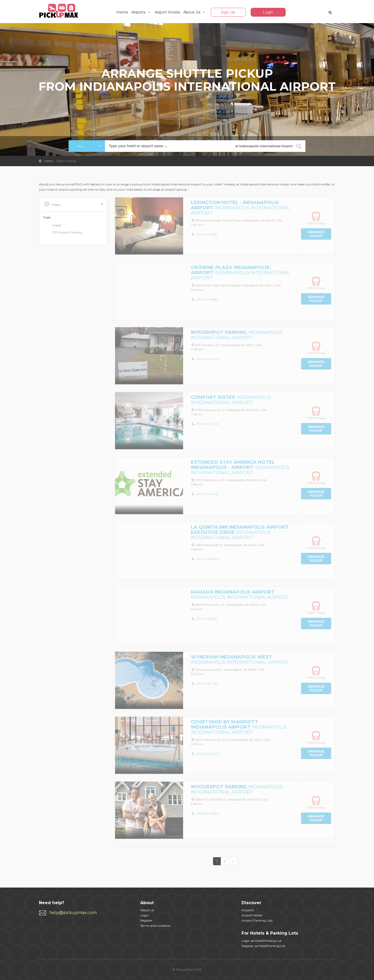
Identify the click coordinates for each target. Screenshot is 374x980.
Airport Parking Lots (257, 920)
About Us (195, 12)
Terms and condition (155, 926)
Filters (74, 204)
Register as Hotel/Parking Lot (263, 946)
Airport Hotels (167, 12)
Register (146, 920)
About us (147, 910)
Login (268, 12)
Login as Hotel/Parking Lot (262, 941)
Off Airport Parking (62, 233)
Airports (142, 12)
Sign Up (228, 12)
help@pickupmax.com (73, 913)
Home (122, 12)
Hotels (52, 226)
